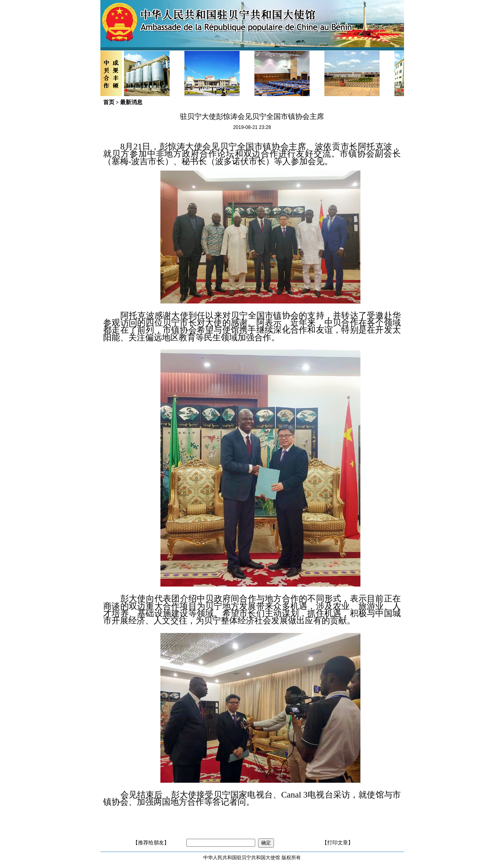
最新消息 (131, 102)
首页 (109, 102)
